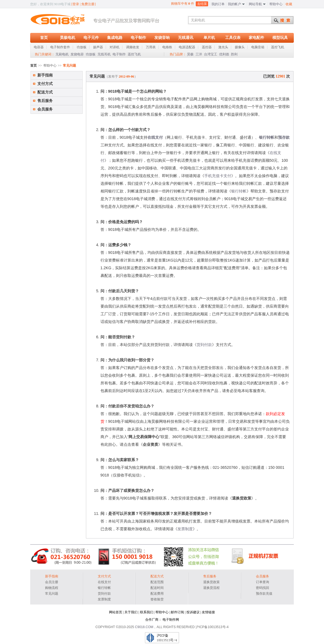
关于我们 (131, 612)
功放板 (91, 54)
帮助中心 (276, 4)
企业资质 (150, 444)
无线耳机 (104, 54)
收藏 (289, 4)
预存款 (284, 137)
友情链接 (208, 612)
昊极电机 (68, 38)
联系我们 (147, 612)
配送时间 (157, 588)
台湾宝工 (211, 54)
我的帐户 (234, 4)
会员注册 (52, 582)
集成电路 (115, 38)
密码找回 (262, 588)
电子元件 (91, 38)
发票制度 (185, 529)
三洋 (199, 54)
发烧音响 (162, 38)
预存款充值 (264, 594)
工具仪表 (233, 38)
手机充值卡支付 (218, 176)
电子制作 (138, 38)
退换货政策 (242, 498)
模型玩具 (280, 38)
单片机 (209, 38)
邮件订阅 (177, 612)
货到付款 (204, 345)
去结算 (202, 4)
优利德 (224, 54)
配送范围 (157, 582)
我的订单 (218, 4)
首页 (44, 38)
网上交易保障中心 (144, 437)
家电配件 (256, 38)
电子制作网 (171, 620)
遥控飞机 (134, 54)
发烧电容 (77, 54)
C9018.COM (144, 627)
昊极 (190, 54)
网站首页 (116, 612)
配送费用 (157, 594)
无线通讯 (186, 38)
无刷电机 (62, 54)
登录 (76, 4)
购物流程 (52, 588)
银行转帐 (267, 137)
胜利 (234, 54)
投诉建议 (193, 612)
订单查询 (262, 582)
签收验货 (157, 599)
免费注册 (88, 4)
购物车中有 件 (183, 3)
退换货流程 (211, 588)
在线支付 (155, 137)
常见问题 (52, 594)
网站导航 (255, 4)
